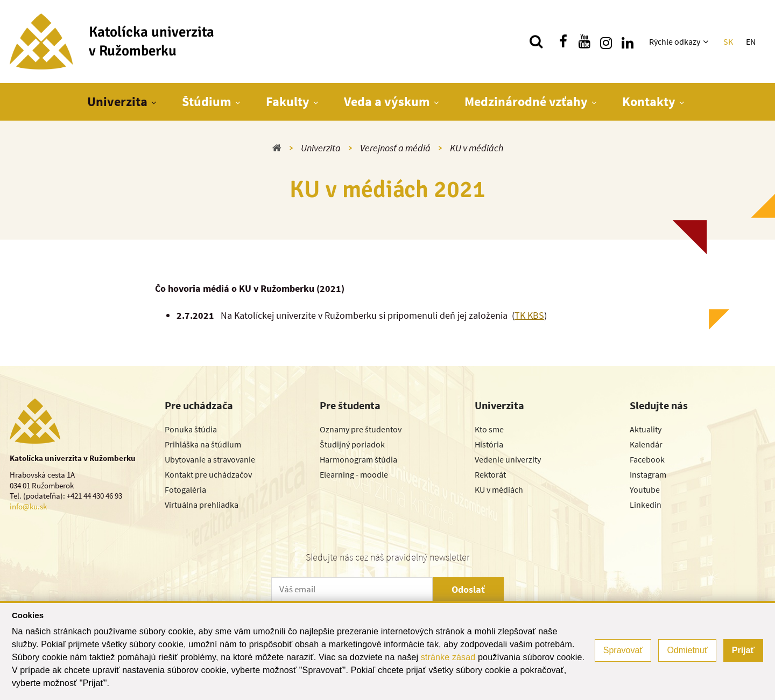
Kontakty (649, 101)
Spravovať (623, 650)
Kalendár (646, 444)
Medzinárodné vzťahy (526, 101)
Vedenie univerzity (508, 459)
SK (728, 41)
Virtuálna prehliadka (202, 505)
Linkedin (646, 505)
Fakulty (288, 101)
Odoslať (468, 589)
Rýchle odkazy (675, 41)
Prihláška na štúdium (203, 444)
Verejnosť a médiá (395, 148)
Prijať (743, 650)
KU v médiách (477, 148)
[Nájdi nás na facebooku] (563, 41)
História (489, 444)
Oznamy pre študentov (361, 429)
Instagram (648, 474)
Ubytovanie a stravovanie (210, 459)
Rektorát (490, 474)
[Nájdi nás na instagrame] (606, 41)
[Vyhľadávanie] (536, 41)
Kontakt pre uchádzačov (208, 474)
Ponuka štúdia (191, 429)
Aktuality (646, 429)
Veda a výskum (387, 101)
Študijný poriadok (352, 444)
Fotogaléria (185, 489)
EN (751, 41)
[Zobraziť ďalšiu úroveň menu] (707, 41)
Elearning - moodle (354, 474)
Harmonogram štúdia (358, 459)
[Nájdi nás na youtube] (584, 41)
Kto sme (489, 429)
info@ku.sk (28, 506)
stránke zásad (448, 657)
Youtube (645, 489)
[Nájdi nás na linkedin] (628, 41)
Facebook (647, 459)
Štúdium (207, 101)
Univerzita (117, 101)
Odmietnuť (687, 650)
